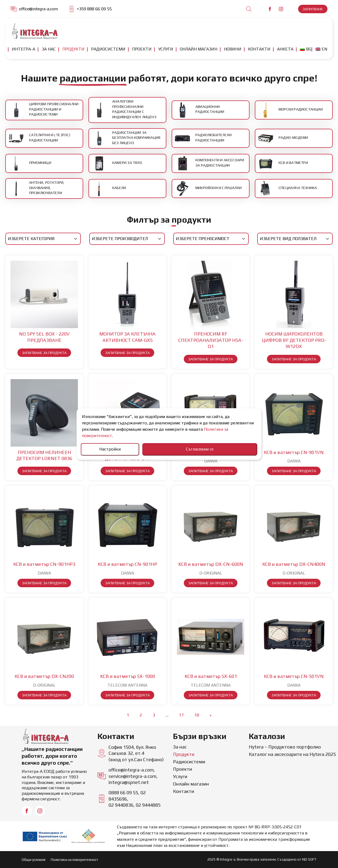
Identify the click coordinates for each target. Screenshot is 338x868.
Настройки (110, 449)
